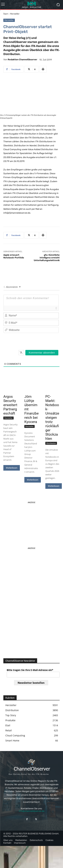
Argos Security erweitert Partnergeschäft (10, 405)
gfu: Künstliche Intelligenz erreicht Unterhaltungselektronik (47, 258)
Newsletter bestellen (31, 683)
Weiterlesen (12, 468)
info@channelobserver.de (32, 811)
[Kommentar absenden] (42, 353)
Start (6, 14)
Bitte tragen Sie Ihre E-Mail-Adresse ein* (30, 670)
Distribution (51, 443)
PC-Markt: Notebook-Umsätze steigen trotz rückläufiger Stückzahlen (52, 418)
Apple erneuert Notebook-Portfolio (14, 256)
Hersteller (15, 14)
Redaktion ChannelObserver (22, 59)
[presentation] (36, 341)
